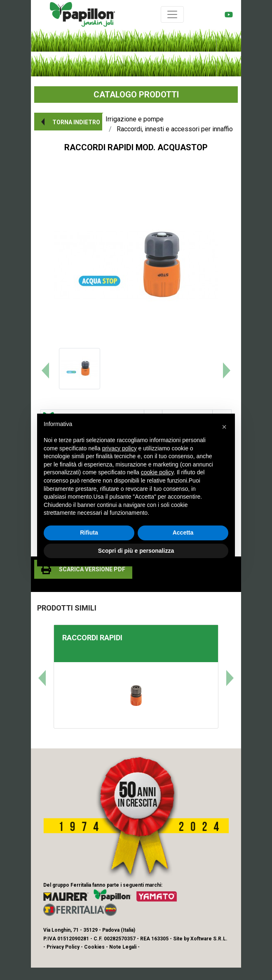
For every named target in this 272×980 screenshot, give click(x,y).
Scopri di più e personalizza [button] (136, 551)
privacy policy (120, 448)
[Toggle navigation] (172, 14)
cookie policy (157, 472)
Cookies (94, 947)
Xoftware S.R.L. (209, 939)
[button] (69, 122)
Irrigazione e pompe (135, 119)
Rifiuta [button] (89, 533)
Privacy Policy (63, 947)
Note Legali (123, 947)
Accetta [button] (183, 533)
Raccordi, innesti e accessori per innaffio (175, 129)
